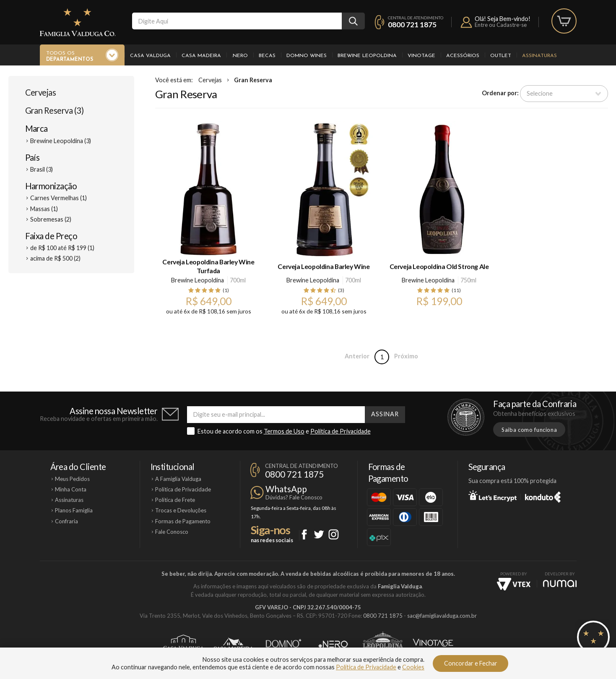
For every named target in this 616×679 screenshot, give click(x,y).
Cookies (413, 667)
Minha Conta (71, 489)
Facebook (304, 534)
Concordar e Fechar (471, 663)
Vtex (514, 584)
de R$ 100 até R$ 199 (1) (62, 248)
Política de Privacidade (340, 431)
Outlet (501, 56)
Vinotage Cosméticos (433, 644)
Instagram (334, 534)
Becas (267, 56)
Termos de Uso (284, 431)
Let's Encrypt (493, 496)
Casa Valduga (150, 56)
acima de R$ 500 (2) (55, 258)
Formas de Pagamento (183, 521)
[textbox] (237, 21)
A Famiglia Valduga (178, 479)
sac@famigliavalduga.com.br (442, 616)
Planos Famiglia (74, 510)
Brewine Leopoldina (367, 56)
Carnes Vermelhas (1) (58, 198)
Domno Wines (307, 56)
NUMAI (560, 584)
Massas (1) (44, 209)
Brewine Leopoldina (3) (61, 141)
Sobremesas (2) (51, 219)
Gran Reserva (253, 80)
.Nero (240, 56)
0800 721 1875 (412, 25)
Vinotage (421, 56)
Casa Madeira (201, 56)
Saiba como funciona (529, 430)
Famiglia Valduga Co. (78, 22)
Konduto (543, 496)
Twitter (319, 534)
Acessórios (463, 56)
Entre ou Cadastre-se (501, 25)
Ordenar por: (500, 93)
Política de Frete (175, 500)
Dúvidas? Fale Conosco (294, 497)
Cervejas (41, 92)
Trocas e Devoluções (181, 510)
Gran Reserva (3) (55, 110)
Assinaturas (539, 56)
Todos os (70, 57)
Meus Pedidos (72, 479)
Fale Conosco (172, 532)
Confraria (66, 521)
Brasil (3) (42, 169)
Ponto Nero (333, 644)
